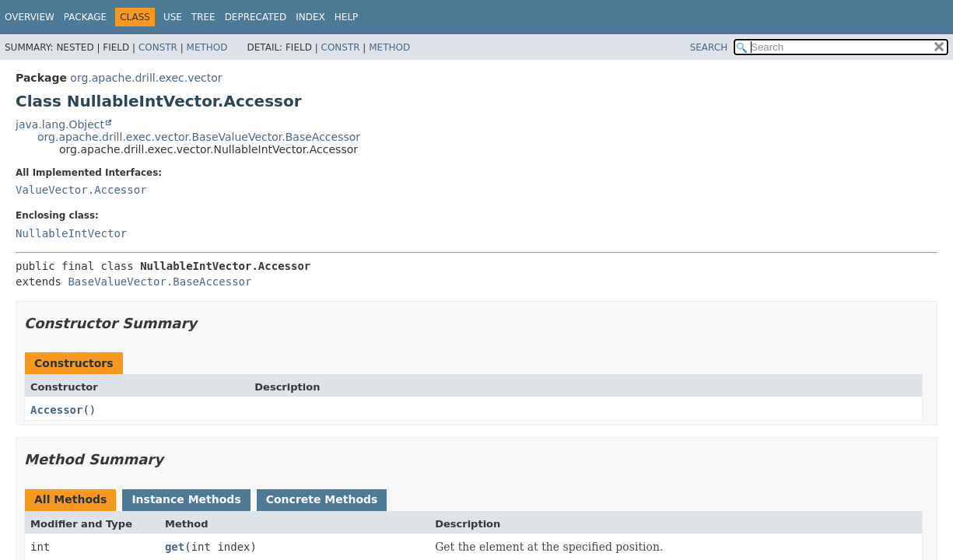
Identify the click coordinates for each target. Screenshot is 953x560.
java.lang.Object (60, 124)
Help (347, 17)
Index (310, 17)
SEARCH (709, 47)
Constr (158, 47)
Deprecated (256, 17)
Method (207, 47)
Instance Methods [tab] (186, 499)
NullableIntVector (71, 233)
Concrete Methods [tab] (322, 499)
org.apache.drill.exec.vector (146, 78)
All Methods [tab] (70, 499)
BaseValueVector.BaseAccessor (159, 282)
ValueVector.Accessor (81, 190)
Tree (203, 17)
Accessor (56, 410)
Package (85, 17)
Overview (30, 17)
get (175, 547)
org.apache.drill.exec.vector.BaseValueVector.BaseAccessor (199, 137)
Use (173, 17)
